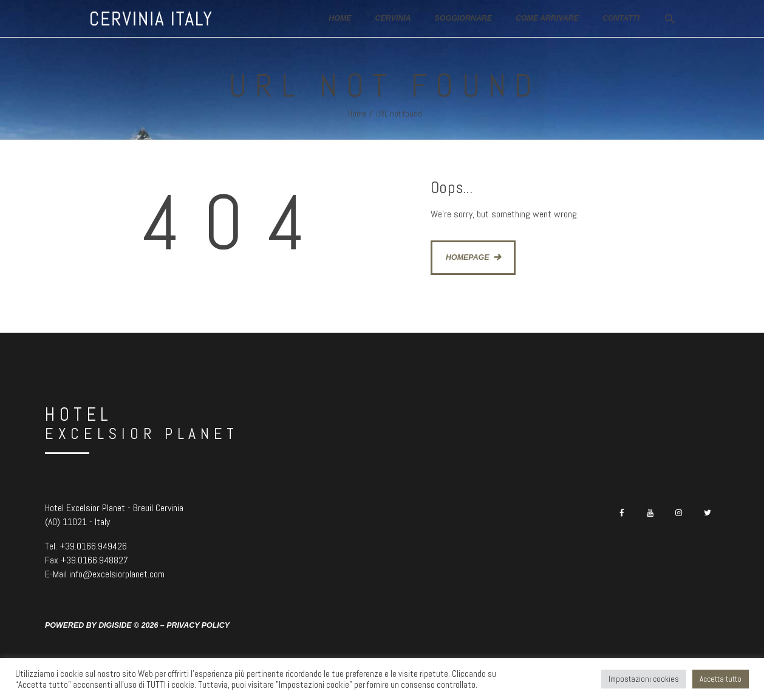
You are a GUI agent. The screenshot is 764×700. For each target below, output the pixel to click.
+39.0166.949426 (93, 546)
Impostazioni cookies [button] (644, 679)
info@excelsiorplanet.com (117, 574)
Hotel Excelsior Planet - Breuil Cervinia (114, 508)
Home (357, 114)
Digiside (115, 625)
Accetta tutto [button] (721, 679)
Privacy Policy (198, 625)
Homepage (468, 257)
